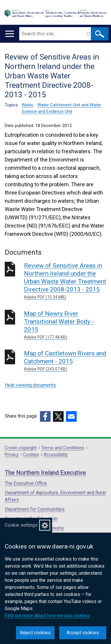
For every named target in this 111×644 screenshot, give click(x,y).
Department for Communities (35, 509)
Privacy (12, 455)
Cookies (31, 455)
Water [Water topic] (27, 105)
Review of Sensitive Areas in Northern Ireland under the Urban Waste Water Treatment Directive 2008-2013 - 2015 (65, 281)
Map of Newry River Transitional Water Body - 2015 (65, 325)
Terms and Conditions (63, 448)
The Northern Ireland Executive (45, 473)
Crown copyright (21, 448)
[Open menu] (10, 34)
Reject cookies (35, 633)
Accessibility (56, 455)
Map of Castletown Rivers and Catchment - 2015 (65, 361)
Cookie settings (21, 525)
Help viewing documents (30, 385)
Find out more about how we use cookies (47, 616)
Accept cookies (83, 633)
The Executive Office (26, 483)
